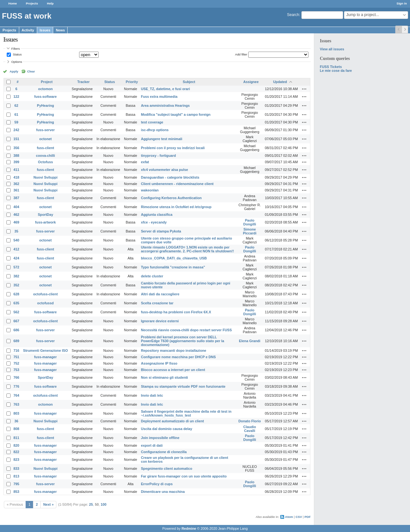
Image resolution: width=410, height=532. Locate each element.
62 (16, 106)
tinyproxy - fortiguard (158, 156)
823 (16, 460)
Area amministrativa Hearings (165, 106)
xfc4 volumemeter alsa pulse (164, 170)
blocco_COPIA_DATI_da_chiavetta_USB (174, 258)
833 (16, 469)
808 (16, 429)
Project (47, 82)
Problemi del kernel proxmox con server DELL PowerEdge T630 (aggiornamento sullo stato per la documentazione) (183, 341)
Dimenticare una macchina (163, 492)
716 (16, 350)
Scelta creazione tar (157, 303)
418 (16, 177)
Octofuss (46, 162)
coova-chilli (45, 156)
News (60, 30)
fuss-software (45, 97)
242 (16, 130)
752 (16, 363)
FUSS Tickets (331, 67)
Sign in (402, 3)
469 (16, 222)
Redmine (189, 528)
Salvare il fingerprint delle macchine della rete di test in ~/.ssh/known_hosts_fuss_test (186, 413)
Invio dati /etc (152, 395)
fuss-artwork (46, 222)
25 (91, 504)
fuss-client (45, 148)
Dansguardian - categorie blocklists (170, 177)
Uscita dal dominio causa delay (167, 429)
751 (16, 357)
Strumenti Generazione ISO (45, 350)
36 (16, 421)
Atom (289, 517)
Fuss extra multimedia (159, 97)
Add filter (241, 54)
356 (16, 148)
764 (16, 395)
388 (16, 156)
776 (16, 386)
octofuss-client (46, 294)
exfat (145, 162)
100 (103, 504)
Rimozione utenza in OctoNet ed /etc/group (176, 207)
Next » (48, 504)
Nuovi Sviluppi (45, 177)
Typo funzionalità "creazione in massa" (173, 267)
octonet (45, 139)
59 (16, 122)
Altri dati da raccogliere (160, 294)
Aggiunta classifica (157, 215)
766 (16, 377)
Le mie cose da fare (336, 71)
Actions (304, 89)
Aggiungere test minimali (162, 139)
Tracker (83, 82)
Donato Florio (250, 421)
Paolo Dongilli (250, 222)
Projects (32, 3)
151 (16, 139)
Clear (31, 71)
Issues (45, 30)
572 (16, 267)
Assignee (251, 82)
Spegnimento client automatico (167, 469)
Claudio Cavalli (250, 429)
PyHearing (45, 106)
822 (16, 452)
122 (16, 97)
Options (17, 62)
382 (16, 276)
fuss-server (45, 130)
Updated (280, 82)
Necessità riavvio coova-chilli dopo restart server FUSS (186, 330)
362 (16, 184)
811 (16, 438)
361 (16, 190)
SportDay (45, 215)
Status (17, 54)
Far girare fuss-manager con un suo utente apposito (184, 476)
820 (16, 445)
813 (16, 476)
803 (16, 413)
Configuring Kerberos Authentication (171, 198)
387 (16, 198)
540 (16, 240)
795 (16, 484)
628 (16, 294)
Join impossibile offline (160, 438)
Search (293, 15)
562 (16, 312)
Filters (15, 49)
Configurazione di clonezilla (164, 452)
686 (16, 330)
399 (16, 162)
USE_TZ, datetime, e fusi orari (165, 89)
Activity (28, 30)
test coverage (152, 122)
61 (16, 114)
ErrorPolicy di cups (157, 484)
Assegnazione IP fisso (159, 363)
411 (16, 170)
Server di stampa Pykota (161, 231)
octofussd (45, 303)
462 (16, 215)
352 (16, 285)
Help (50, 3)
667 (16, 321)
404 (16, 207)
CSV (299, 517)
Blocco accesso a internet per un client (173, 370)
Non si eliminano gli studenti (164, 377)
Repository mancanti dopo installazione (174, 350)
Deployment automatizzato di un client (172, 421)
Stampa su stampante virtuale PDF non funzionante (183, 386)
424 (16, 258)
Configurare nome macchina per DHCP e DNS (178, 357)
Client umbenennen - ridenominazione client (177, 184)
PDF (308, 517)
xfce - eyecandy (154, 222)
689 (16, 341)
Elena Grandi (250, 341)
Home (13, 3)
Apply (14, 71)
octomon (45, 89)
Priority (132, 82)
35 (16, 231)
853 (16, 492)
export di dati (152, 445)
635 (16, 303)
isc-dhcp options (155, 130)
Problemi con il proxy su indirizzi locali (173, 148)
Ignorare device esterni (160, 321)
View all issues (332, 49)
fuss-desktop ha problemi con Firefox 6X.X (176, 312)
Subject (189, 82)
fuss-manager (46, 357)
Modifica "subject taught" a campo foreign (176, 114)
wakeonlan (150, 190)
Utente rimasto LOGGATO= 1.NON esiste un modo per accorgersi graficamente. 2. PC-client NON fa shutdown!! (187, 249)
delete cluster (152, 276)
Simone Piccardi (250, 231)
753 (16, 370)
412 (16, 249)
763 (16, 404)
